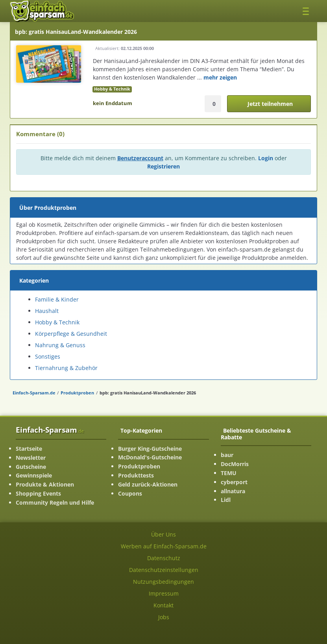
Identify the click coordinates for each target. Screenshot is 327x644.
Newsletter (31, 458)
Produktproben (77, 393)
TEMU (229, 473)
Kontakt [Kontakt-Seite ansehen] (163, 605)
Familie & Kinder (57, 299)
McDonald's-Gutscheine (150, 457)
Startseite (29, 449)
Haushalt (47, 311)
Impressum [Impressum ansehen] (164, 593)
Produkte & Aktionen (45, 484)
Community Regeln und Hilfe (55, 502)
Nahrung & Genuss (60, 345)
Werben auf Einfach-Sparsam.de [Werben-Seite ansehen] (164, 546)
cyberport (234, 482)
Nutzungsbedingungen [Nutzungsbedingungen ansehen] (163, 582)
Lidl (226, 500)
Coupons (130, 493)
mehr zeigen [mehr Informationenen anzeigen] (220, 77)
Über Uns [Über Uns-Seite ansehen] (163, 534)
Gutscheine (31, 467)
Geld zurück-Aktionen (148, 484)
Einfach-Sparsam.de (34, 393)
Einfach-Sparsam (50, 430)
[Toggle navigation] (308, 11)
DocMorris (235, 464)
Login (266, 158)
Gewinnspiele (34, 475)
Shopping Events (38, 493)
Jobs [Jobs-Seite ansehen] (164, 617)
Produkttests (136, 475)
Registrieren (163, 166)
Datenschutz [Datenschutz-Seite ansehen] (164, 558)
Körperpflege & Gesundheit (71, 334)
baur (227, 455)
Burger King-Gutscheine (150, 449)
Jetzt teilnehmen (270, 104)
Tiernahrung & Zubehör (66, 368)
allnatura (233, 491)
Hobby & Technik (112, 89)
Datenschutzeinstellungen (164, 570)
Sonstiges (48, 356)
